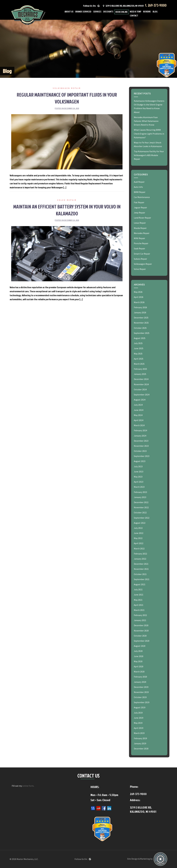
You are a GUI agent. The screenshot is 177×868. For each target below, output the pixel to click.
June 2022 (139, 533)
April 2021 (139, 605)
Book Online (122, 13)
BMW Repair (140, 192)
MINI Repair (139, 238)
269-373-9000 (157, 6)
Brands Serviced (83, 12)
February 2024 (140, 430)
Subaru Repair (140, 259)
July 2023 (138, 466)
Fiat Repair (139, 202)
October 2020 (140, 636)
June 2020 (139, 656)
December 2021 (141, 564)
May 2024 (138, 415)
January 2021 (140, 620)
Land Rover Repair (142, 218)
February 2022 (140, 554)
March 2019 (139, 733)
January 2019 (140, 743)
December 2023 (141, 441)
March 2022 (139, 549)
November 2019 (141, 692)
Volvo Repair (67, 200)
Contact (134, 16)
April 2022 (139, 543)
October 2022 (140, 512)
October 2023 (140, 451)
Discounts (108, 12)
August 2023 (140, 461)
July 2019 (138, 713)
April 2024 (139, 420)
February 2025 (140, 369)
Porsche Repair (141, 243)
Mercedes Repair (142, 233)
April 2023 (139, 482)
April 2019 (139, 728)
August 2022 (140, 523)
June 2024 (139, 410)
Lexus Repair (140, 223)
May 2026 (138, 292)
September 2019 (142, 702)
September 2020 (142, 641)
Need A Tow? (136, 12)
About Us (69, 12)
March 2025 (139, 364)
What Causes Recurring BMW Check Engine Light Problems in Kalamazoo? (149, 134)
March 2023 (139, 487)
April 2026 (139, 297)
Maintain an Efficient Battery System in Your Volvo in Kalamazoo (67, 210)
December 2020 (141, 625)
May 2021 (138, 600)
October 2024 (140, 389)
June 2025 (139, 348)
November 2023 (141, 446)
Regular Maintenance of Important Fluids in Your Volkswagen (67, 98)
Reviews (147, 12)
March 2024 (139, 425)
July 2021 (138, 589)
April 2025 (139, 359)
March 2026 (139, 302)
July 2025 (138, 343)
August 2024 (140, 400)
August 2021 (140, 584)
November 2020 (141, 631)
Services (97, 12)
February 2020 (140, 677)
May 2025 (138, 354)
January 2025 (140, 374)
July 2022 (138, 528)
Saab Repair (139, 248)
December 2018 (141, 749)
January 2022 (140, 559)
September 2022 (142, 518)
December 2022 (141, 502)
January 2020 (140, 682)
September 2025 (142, 333)
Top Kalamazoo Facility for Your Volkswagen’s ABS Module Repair (149, 155)
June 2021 (139, 595)
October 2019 (140, 697)
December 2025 (141, 318)
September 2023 (142, 456)
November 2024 (141, 384)
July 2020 (138, 651)
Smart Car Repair (142, 254)
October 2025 (140, 328)
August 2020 (140, 646)
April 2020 (139, 666)
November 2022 (141, 507)
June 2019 (139, 718)
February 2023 (140, 492)
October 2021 (140, 574)
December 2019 (141, 687)
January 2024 (140, 436)
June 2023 (139, 472)
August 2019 (140, 707)
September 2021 (142, 579)
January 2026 (140, 312)
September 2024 (142, 395)
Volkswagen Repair (67, 88)
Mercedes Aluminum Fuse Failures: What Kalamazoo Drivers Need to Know (146, 121)
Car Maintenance (142, 197)
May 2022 (138, 538)
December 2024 (141, 379)
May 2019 (138, 723)
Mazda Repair (140, 228)
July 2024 (138, 405)
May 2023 (138, 477)
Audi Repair (139, 182)
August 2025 (140, 338)
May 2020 (138, 661)
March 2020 (139, 672)
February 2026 (140, 307)
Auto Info (138, 187)
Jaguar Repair (140, 207)
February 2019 (140, 738)
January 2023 (140, 497)
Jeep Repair (139, 213)
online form (28, 786)
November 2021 (141, 569)
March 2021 (139, 610)
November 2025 (141, 323)
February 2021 (140, 615)
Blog (155, 12)
